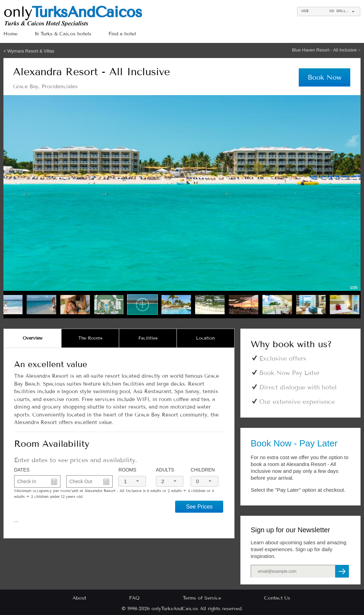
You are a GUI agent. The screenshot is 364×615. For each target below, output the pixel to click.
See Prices (199, 507)
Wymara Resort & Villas (31, 51)
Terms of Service (202, 598)
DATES (22, 470)
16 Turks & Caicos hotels (63, 34)
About (79, 598)
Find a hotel (122, 34)
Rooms (127, 470)
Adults (165, 470)
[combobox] (328, 12)
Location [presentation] (206, 338)
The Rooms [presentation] (90, 338)
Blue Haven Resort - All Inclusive (325, 50)
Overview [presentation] (33, 338)
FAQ (134, 598)
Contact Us (277, 598)
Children (203, 470)
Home (10, 34)
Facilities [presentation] (148, 338)
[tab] (33, 338)
